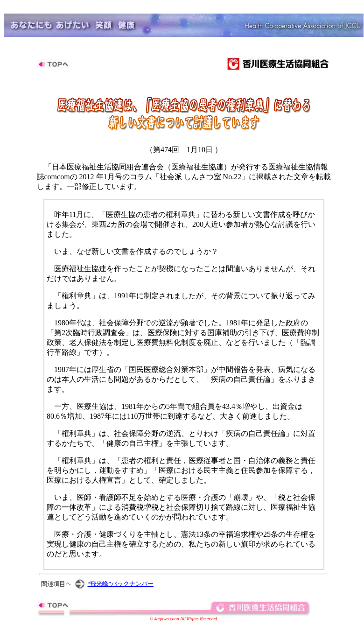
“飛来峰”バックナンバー (121, 584)
